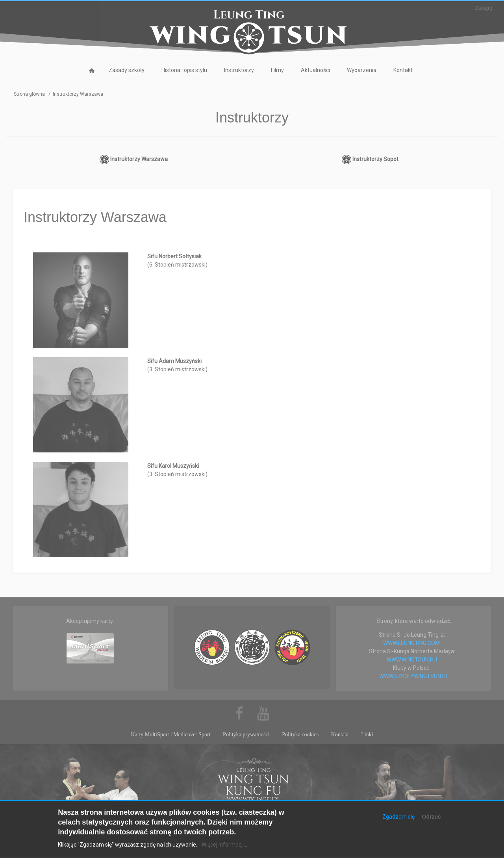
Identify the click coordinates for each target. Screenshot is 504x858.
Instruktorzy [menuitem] (239, 70)
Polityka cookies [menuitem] (300, 735)
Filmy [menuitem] (277, 70)
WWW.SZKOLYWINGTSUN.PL (414, 676)
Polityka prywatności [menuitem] (246, 735)
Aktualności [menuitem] (315, 70)
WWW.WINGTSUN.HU (412, 660)
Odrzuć (432, 823)
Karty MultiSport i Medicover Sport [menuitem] (170, 735)
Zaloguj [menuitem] (484, 8)
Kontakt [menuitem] (403, 70)
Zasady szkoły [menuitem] (127, 70)
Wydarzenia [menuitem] (362, 70)
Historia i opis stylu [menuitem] (184, 70)
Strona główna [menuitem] (92, 72)
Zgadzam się (398, 823)
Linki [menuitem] (367, 735)
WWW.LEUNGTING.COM (411, 643)
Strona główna (29, 94)
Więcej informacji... (224, 851)
